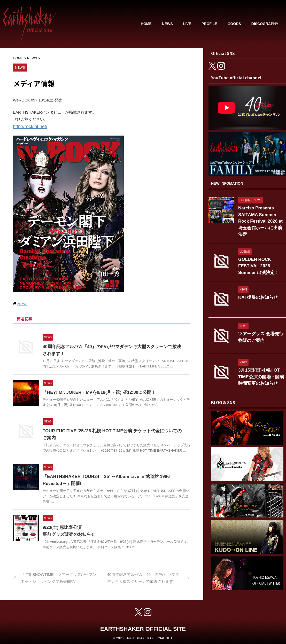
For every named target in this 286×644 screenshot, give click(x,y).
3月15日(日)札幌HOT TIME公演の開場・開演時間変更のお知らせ (262, 364)
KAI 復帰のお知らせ (255, 286)
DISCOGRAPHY (265, 24)
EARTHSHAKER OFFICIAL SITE (143, 627)
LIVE (187, 24)
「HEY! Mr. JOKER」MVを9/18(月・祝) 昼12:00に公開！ (96, 391)
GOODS (234, 24)
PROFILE (209, 24)
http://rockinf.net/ (27, 126)
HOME (146, 24)
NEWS (167, 24)
